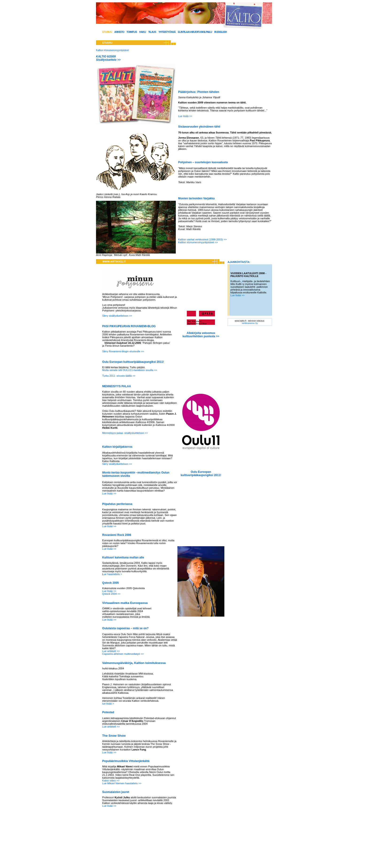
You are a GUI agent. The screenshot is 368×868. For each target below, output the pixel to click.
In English (220, 32)
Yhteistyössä (167, 32)
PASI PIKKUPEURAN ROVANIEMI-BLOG (129, 326)
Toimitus (132, 32)
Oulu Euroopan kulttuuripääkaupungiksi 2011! (133, 362)
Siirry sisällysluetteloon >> (117, 316)
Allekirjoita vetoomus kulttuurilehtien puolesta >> (201, 335)
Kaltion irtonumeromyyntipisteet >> (198, 242)
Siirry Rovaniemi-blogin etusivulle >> (123, 351)
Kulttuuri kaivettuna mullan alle (123, 557)
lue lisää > (108, 704)
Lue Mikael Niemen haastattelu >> (122, 783)
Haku (142, 32)
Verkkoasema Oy (250, 323)
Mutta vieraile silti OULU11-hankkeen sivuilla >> (130, 370)
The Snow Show (114, 736)
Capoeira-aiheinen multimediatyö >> (123, 654)
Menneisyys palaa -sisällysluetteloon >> (125, 433)
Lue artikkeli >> (111, 651)
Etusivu (107, 32)
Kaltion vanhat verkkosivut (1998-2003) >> (202, 239)
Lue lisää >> (185, 116)
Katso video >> (111, 781)
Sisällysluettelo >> (108, 60)
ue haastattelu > (113, 574)
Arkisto (119, 32)
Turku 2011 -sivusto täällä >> (119, 376)
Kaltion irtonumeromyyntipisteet (112, 50)
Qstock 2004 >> (111, 594)
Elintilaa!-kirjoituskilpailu (195, 32)
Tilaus (152, 32)
